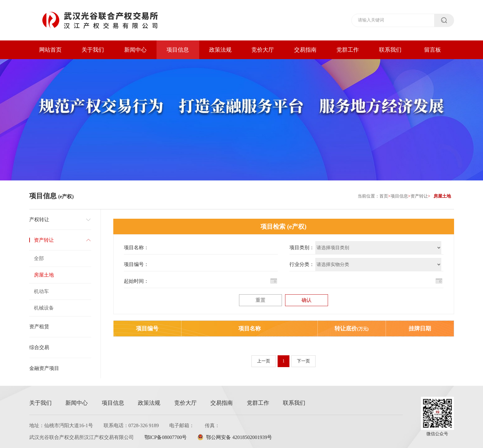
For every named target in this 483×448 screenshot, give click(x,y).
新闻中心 (135, 50)
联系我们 (390, 50)
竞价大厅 (263, 50)
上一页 (264, 361)
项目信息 (178, 50)
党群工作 (348, 50)
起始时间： (136, 281)
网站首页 (50, 50)
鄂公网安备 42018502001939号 (235, 437)
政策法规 (220, 50)
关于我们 (93, 50)
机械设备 (44, 308)
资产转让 (419, 196)
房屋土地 (44, 275)
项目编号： (136, 264)
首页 (384, 196)
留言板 (433, 50)
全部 (39, 258)
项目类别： (302, 247)
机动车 (41, 291)
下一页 (303, 361)
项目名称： (136, 247)
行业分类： (302, 264)
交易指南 (305, 50)
